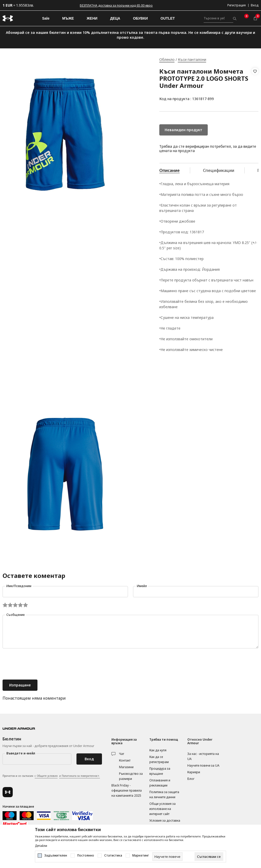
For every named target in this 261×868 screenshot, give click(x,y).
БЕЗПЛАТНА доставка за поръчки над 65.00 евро (116, 5)
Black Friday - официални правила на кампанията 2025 (127, 790)
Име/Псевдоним (19, 586)
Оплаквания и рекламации (160, 783)
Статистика (113, 856)
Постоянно (86, 856)
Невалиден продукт (184, 130)
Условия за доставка (165, 820)
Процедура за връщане (160, 771)
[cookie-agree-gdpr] (209, 857)
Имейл (142, 586)
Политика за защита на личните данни (164, 795)
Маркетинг (141, 856)
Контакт (125, 760)
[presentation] (41, 664)
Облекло (167, 59)
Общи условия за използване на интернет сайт (162, 809)
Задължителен (56, 856)
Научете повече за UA (203, 765)
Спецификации (219, 170)
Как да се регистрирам (159, 759)
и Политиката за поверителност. (80, 776)
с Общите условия (46, 776)
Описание (169, 170)
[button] (255, 85)
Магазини (126, 767)
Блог (191, 779)
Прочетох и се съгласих (51, 776)
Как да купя (158, 750)
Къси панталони (192, 59)
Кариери (194, 772)
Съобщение (16, 615)
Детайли (41, 846)
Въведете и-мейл (21, 753)
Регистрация (237, 5)
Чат (122, 754)
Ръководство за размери (131, 776)
